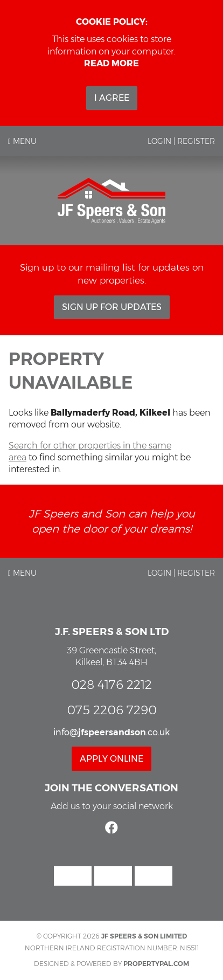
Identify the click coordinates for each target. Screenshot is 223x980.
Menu (22, 141)
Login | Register (181, 141)
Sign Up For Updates (112, 307)
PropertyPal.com (156, 964)
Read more (111, 63)
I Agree (112, 98)
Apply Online (111, 759)
